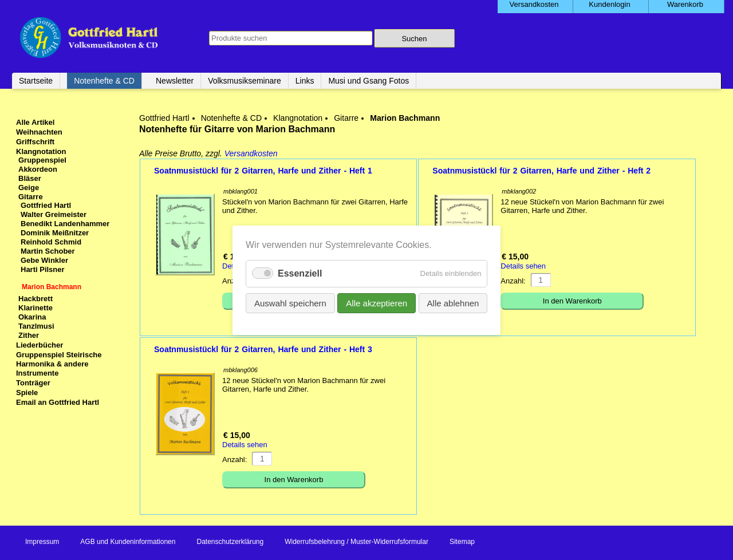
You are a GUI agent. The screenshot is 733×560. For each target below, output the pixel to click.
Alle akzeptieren (377, 303)
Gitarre (346, 118)
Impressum (42, 542)
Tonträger (33, 383)
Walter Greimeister (54, 214)
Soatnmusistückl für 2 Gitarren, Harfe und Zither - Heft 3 (263, 349)
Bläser (30, 178)
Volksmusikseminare (245, 81)
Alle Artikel (35, 122)
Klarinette (36, 308)
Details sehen (523, 266)
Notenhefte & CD (104, 81)
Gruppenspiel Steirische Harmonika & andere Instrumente (59, 364)
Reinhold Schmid (51, 242)
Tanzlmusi (36, 326)
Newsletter (175, 81)
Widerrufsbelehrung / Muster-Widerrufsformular (356, 542)
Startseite (36, 81)
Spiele (27, 393)
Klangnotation (298, 118)
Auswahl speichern (290, 303)
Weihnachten (39, 132)
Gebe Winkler (44, 260)
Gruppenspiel (42, 160)
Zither (29, 335)
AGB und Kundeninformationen (128, 542)
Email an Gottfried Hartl (58, 402)
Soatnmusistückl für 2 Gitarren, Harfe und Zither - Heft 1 (263, 171)
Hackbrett (36, 299)
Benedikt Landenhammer (65, 224)
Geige (29, 188)
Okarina (32, 317)
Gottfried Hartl (164, 118)
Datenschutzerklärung (230, 542)
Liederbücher (40, 345)
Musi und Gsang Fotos (369, 81)
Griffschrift (35, 142)
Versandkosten (251, 153)
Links (305, 81)
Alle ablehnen (453, 303)
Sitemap (462, 542)
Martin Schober (48, 251)
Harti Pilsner (43, 269)
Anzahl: (513, 281)
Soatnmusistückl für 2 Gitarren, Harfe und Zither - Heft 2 (541, 171)
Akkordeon (38, 169)
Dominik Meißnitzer (55, 233)
